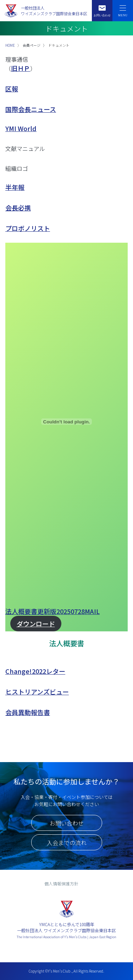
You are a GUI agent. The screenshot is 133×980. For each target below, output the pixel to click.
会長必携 (18, 208)
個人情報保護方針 (61, 883)
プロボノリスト (28, 228)
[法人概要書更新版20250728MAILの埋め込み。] (66, 422)
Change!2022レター (35, 671)
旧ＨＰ (21, 68)
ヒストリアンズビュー (37, 692)
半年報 (15, 187)
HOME (10, 45)
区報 (12, 89)
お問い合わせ (67, 823)
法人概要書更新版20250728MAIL (52, 611)
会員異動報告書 (28, 712)
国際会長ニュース (31, 109)
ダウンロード (36, 624)
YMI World (21, 128)
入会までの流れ (67, 843)
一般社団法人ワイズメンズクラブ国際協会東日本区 (54, 11)
